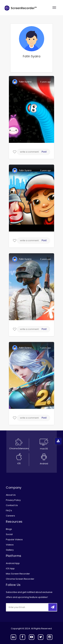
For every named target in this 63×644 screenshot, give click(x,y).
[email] (28, 607)
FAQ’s (9, 510)
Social (9, 534)
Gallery (10, 550)
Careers (10, 516)
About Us (11, 495)
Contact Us (12, 505)
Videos (10, 545)
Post (44, 152)
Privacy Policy (13, 500)
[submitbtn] (53, 607)
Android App (13, 563)
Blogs (9, 529)
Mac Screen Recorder (18, 574)
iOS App (10, 568)
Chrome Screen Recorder (20, 579)
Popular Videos (14, 539)
